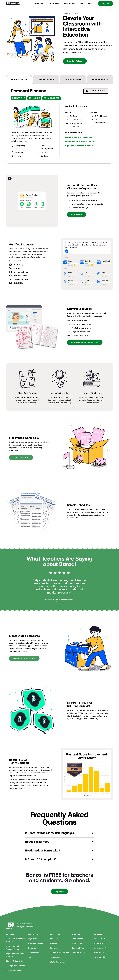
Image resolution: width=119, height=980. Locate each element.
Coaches (32, 948)
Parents (53, 943)
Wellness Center (35, 943)
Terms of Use (78, 948)
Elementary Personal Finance (79, 137)
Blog (30, 957)
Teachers (54, 939)
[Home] (13, 3)
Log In (91, 3)
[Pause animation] (10, 178)
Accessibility (78, 943)
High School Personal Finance (79, 146)
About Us (100, 939)
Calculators (33, 953)
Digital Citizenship (14, 961)
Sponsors (54, 948)
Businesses (55, 957)
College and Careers (15, 966)
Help (82, 3)
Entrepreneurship (14, 970)
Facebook (100, 943)
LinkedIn (100, 957)
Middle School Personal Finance (80, 142)
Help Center (77, 939)
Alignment (33, 939)
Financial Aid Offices (59, 953)
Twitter (99, 953)
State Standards (58, 962)
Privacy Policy (78, 953)
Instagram (100, 948)
